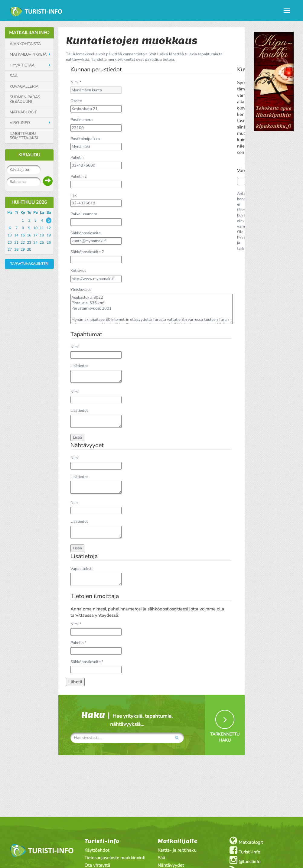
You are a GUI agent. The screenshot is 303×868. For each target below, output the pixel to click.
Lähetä (75, 682)
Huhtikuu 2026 (29, 202)
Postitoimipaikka (85, 139)
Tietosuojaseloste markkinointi (115, 858)
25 (42, 242)
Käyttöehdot (97, 850)
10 (35, 228)
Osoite (76, 101)
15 (23, 235)
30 (29, 249)
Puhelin (77, 158)
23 (29, 242)
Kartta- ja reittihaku (177, 850)
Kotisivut (78, 271)
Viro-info (20, 123)
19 (49, 235)
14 (16, 235)
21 (16, 242)
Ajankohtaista (25, 44)
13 (10, 235)
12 (49, 228)
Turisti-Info (245, 850)
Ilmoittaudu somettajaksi (24, 136)
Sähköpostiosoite (86, 233)
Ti (16, 213)
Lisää (77, 437)
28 (16, 249)
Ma (10, 213)
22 (23, 242)
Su (49, 213)
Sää (14, 76)
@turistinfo (245, 860)
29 (23, 249)
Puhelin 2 (79, 177)
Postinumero (81, 120)
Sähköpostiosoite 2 (87, 252)
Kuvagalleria (24, 86)
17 (35, 235)
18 (42, 235)
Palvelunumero (84, 214)
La (42, 213)
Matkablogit (23, 112)
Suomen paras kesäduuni (25, 99)
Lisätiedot (79, 366)
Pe (35, 213)
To (29, 213)
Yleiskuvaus (81, 290)
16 (29, 235)
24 (35, 242)
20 (10, 242)
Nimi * (76, 82)
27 (10, 249)
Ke (23, 213)
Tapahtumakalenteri (29, 264)
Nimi (75, 347)
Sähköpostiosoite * (87, 662)
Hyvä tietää (22, 65)
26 (49, 242)
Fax (74, 195)
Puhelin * (78, 643)
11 (42, 228)
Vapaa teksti (81, 569)
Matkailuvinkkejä (28, 54)
